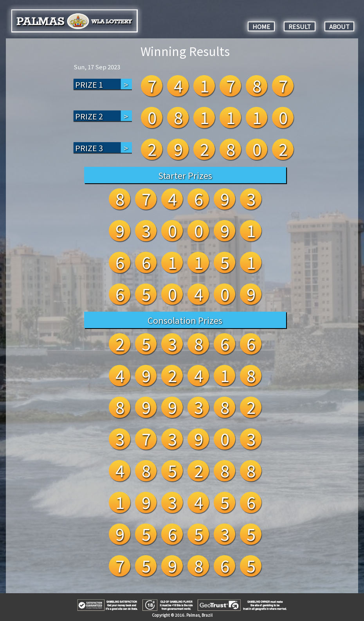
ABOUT (339, 26)
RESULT (300, 26)
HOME (261, 26)
